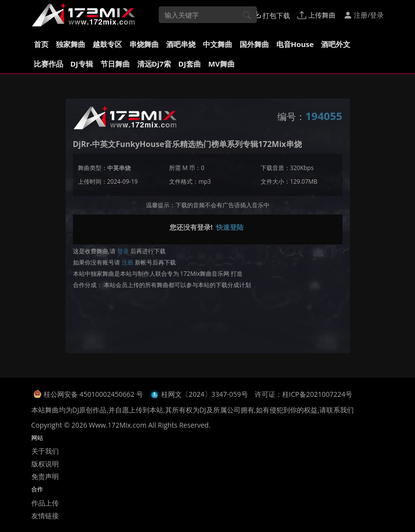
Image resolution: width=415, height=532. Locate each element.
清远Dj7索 (154, 64)
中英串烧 (119, 168)
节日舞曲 (115, 64)
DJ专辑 (82, 64)
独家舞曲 (71, 44)
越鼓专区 (107, 44)
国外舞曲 (254, 44)
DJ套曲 (190, 64)
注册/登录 (364, 15)
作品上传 (45, 503)
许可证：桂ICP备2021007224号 (304, 394)
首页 (41, 44)
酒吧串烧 (181, 44)
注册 (127, 262)
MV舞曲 (221, 64)
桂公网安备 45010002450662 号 (94, 394)
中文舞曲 (218, 44)
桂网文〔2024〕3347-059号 (205, 394)
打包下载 (271, 15)
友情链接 (45, 516)
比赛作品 (49, 64)
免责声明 (45, 476)
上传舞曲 (317, 15)
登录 (123, 251)
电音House (295, 44)
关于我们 (45, 451)
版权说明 (45, 464)
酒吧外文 (336, 44)
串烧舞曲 (144, 44)
